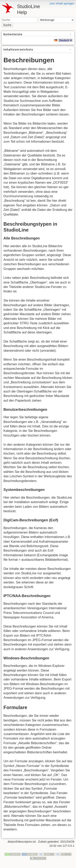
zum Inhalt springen (62, 3)
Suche (7, 25)
